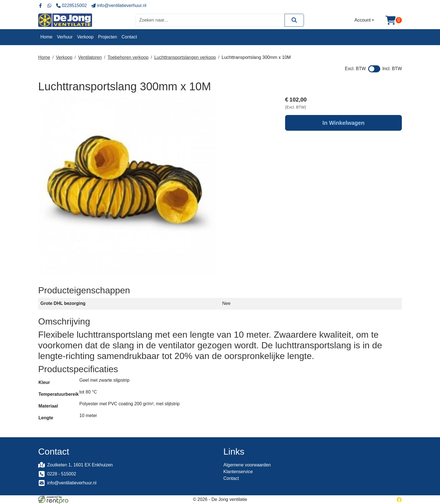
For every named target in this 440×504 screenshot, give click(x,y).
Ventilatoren (90, 57)
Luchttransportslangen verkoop (185, 57)
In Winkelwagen (343, 123)
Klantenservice (238, 472)
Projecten (107, 37)
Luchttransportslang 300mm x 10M (256, 57)
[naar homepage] (65, 20)
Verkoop (85, 37)
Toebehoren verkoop (128, 57)
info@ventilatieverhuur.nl (72, 483)
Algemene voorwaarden (247, 465)
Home (46, 37)
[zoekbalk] (210, 20)
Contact (129, 37)
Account (363, 20)
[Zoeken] (294, 20)
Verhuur (65, 37)
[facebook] (399, 499)
